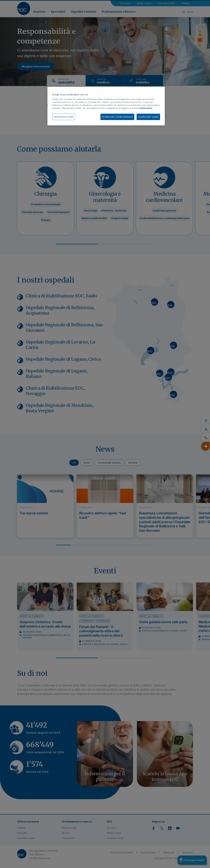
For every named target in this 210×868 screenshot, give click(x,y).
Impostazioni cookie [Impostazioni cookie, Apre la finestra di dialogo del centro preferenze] (64, 117)
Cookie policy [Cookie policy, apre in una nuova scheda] (145, 108)
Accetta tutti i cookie (148, 117)
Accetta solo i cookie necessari (117, 117)
